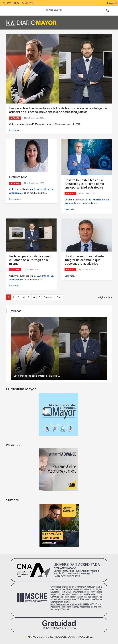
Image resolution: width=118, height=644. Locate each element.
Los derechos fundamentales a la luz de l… (37, 376)
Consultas (11, 3)
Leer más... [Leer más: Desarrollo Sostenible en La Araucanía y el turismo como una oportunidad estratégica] (70, 209)
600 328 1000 (29, 3)
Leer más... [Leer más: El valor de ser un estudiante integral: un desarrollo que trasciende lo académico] (70, 276)
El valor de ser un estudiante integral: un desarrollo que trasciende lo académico (84, 260)
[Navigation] (92, 22)
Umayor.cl (112, 3)
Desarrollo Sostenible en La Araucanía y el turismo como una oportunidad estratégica (84, 184)
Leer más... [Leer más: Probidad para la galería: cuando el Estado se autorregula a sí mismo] (15, 286)
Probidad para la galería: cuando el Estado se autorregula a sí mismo (31, 260)
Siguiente (48, 297)
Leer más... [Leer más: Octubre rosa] (15, 199)
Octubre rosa (18, 177)
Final (59, 297)
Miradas (15, 118)
